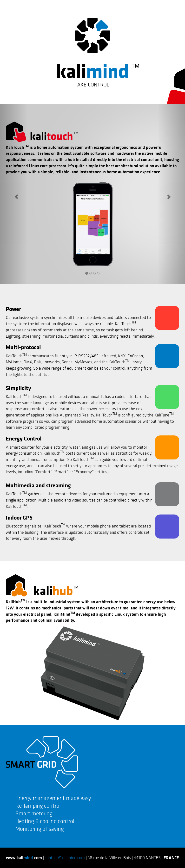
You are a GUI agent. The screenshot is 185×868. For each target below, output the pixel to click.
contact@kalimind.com (65, 858)
